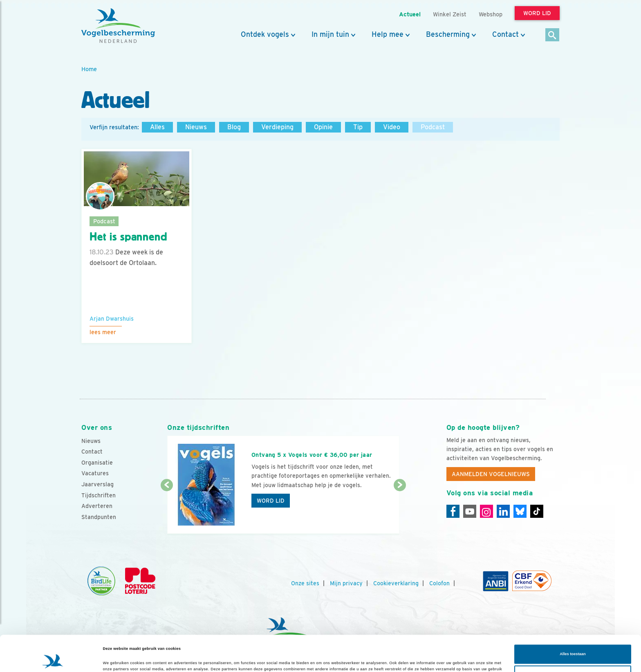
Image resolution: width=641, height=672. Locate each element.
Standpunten (99, 517)
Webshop (491, 14)
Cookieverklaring (396, 583)
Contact (505, 34)
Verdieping (277, 127)
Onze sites (305, 583)
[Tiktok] (537, 511)
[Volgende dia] (400, 510)
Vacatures (95, 473)
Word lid (271, 501)
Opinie (323, 127)
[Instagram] (486, 511)
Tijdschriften (99, 495)
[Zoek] (552, 35)
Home (89, 69)
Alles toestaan (573, 623)
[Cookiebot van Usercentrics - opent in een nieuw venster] (53, 658)
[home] (118, 26)
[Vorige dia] (167, 510)
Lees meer (103, 332)
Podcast (433, 127)
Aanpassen (573, 644)
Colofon (439, 583)
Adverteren (97, 506)
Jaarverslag (97, 484)
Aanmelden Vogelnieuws (491, 474)
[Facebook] (453, 511)
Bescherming (448, 34)
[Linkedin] (503, 511)
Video (392, 127)
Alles (157, 127)
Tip (358, 127)
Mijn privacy (346, 583)
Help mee (388, 34)
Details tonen (115, 659)
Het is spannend (129, 237)
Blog (234, 127)
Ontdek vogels (265, 34)
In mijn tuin (330, 34)
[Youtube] (470, 511)
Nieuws (196, 127)
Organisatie (97, 463)
